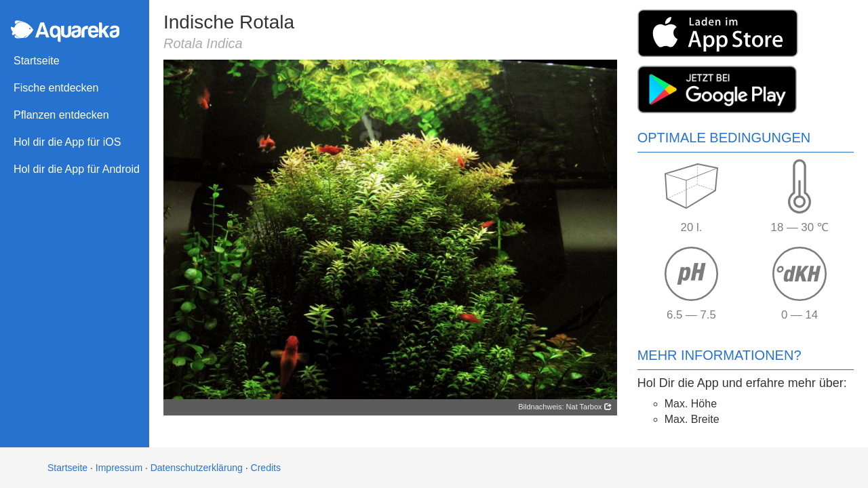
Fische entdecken (56, 88)
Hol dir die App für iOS (67, 142)
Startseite (37, 61)
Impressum (119, 468)
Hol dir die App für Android (77, 169)
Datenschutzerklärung (197, 468)
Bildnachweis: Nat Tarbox (565, 407)
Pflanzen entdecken (61, 115)
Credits (266, 468)
